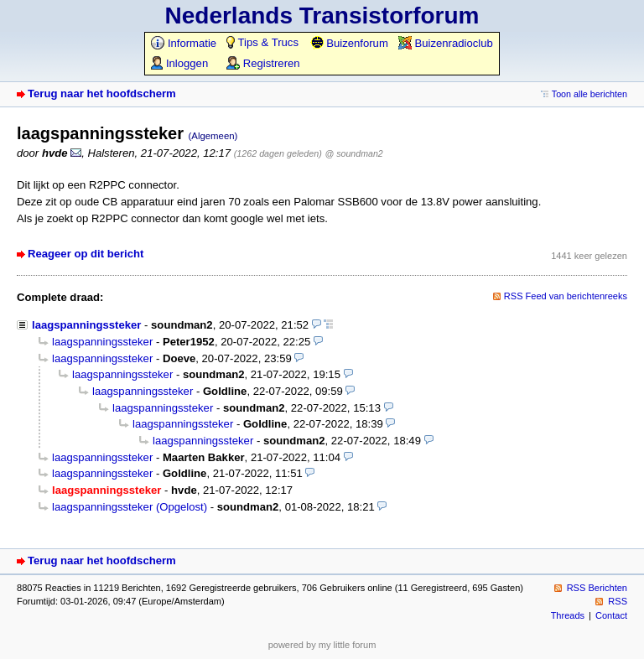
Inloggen (179, 63)
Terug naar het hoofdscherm (102, 93)
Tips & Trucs (262, 42)
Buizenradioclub (446, 43)
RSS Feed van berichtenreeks (566, 296)
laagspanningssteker (86, 325)
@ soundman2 (354, 153)
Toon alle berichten (589, 94)
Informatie (184, 43)
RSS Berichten (597, 588)
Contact (611, 615)
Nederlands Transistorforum (322, 16)
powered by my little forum (322, 645)
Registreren (263, 63)
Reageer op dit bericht (86, 254)
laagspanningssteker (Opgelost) (130, 507)
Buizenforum (349, 43)
